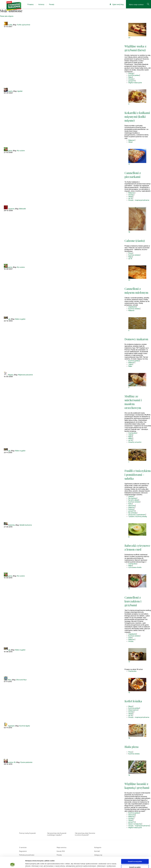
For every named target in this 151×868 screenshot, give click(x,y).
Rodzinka (11, 525)
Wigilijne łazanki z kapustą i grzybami (137, 786)
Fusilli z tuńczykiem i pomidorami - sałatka (138, 475)
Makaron (131, 140)
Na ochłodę (132, 513)
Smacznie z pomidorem (137, 515)
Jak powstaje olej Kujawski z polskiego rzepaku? (57, 834)
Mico (10, 680)
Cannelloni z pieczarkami (133, 175)
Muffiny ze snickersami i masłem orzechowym (133, 402)
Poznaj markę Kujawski (27, 833)
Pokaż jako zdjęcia (7, 16)
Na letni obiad (133, 500)
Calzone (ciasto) (135, 241)
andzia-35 (12, 762)
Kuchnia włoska (134, 255)
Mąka (130, 77)
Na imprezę (132, 498)
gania (10, 151)
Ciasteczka (132, 433)
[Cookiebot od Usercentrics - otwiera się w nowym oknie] (12, 864)
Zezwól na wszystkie (135, 851)
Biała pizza (131, 747)
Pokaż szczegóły (103, 864)
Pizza (130, 253)
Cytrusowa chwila (135, 567)
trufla (10, 25)
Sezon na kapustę (135, 824)
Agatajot (11, 726)
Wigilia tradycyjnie (135, 83)
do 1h (130, 198)
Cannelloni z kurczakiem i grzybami (133, 601)
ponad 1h (132, 81)
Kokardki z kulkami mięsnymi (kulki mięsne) (137, 117)
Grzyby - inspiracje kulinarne (139, 200)
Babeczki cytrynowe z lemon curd (137, 547)
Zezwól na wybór (135, 857)
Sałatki (131, 496)
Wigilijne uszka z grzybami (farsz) (135, 48)
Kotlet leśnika (133, 701)
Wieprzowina (133, 710)
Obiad (130, 142)
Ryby (130, 504)
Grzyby (131, 79)
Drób (130, 638)
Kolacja (131, 509)
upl (9, 319)
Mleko (130, 439)
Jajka (130, 364)
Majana (11, 375)
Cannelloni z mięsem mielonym (136, 291)
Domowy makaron (136, 339)
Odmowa (135, 862)
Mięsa (130, 706)
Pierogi (131, 74)
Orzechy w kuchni (135, 442)
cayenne (11, 209)
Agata (10, 91)
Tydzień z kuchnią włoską (138, 516)
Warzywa (132, 506)
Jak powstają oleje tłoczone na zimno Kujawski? (85, 834)
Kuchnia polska (134, 75)
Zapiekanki (132, 307)
